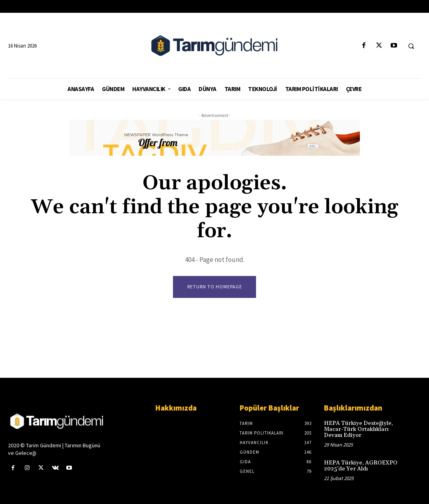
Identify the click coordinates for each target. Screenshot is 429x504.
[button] (411, 46)
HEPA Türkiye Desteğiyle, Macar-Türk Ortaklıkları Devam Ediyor (358, 430)
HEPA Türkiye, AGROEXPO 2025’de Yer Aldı (361, 466)
